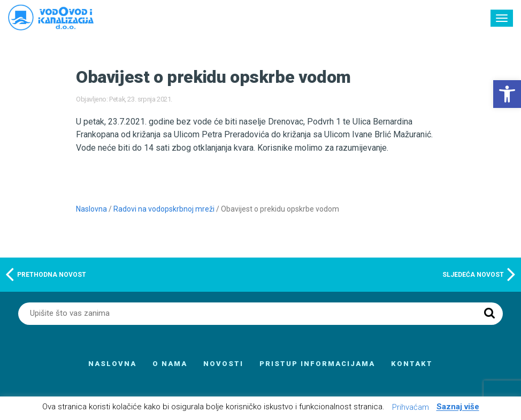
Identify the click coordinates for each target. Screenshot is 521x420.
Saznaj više (458, 407)
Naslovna (91, 209)
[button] (507, 94)
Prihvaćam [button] (411, 407)
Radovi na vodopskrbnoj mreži (164, 209)
